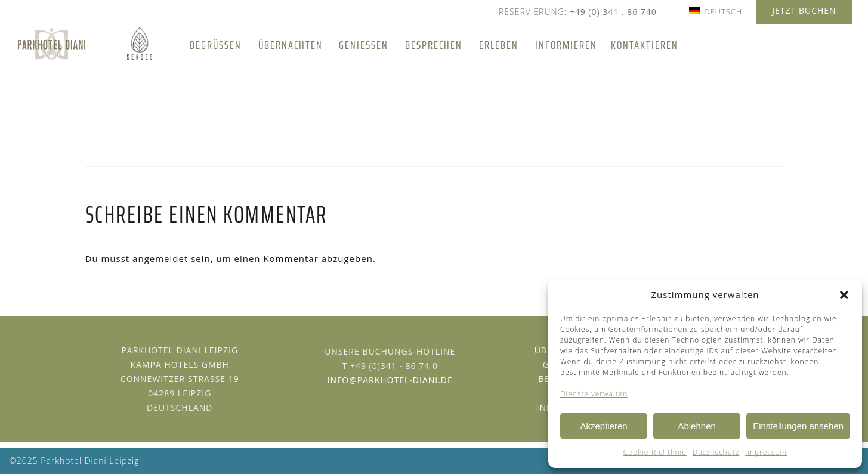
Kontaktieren (645, 45)
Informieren (566, 45)
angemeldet (160, 258)
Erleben (499, 45)
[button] (844, 295)
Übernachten (291, 45)
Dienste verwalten (594, 394)
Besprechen (434, 45)
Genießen (364, 45)
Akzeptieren (603, 426)
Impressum (766, 452)
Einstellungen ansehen (798, 426)
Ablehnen (696, 426)
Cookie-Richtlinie (655, 452)
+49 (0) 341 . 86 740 (613, 12)
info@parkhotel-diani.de (390, 380)
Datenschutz (716, 452)
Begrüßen (216, 45)
